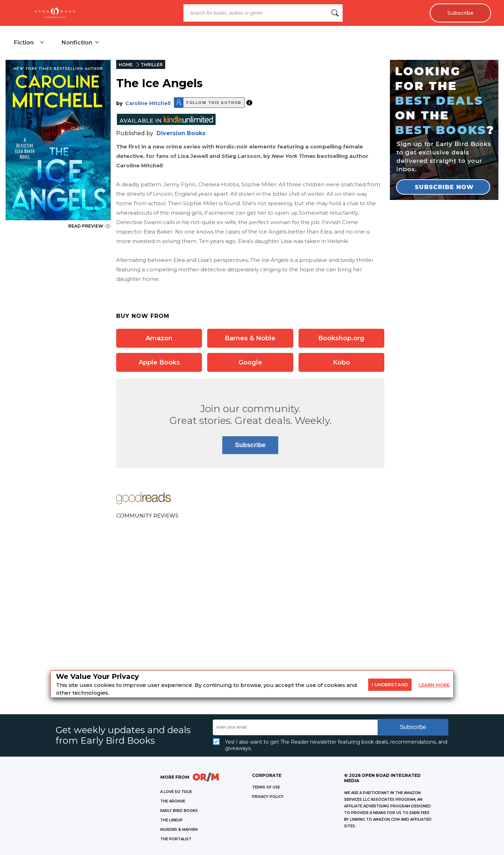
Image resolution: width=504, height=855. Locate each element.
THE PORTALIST (176, 839)
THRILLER (152, 65)
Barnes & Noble (250, 338)
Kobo (341, 362)
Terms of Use (266, 787)
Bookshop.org (341, 338)
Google (250, 362)
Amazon (159, 338)
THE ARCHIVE (173, 801)
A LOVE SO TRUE (176, 792)
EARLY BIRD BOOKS (179, 811)
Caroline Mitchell (148, 103)
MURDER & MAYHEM (179, 830)
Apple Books (159, 362)
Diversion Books (181, 133)
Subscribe (460, 13)
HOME (126, 65)
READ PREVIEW (89, 226)
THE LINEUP (171, 820)
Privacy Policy (268, 797)
